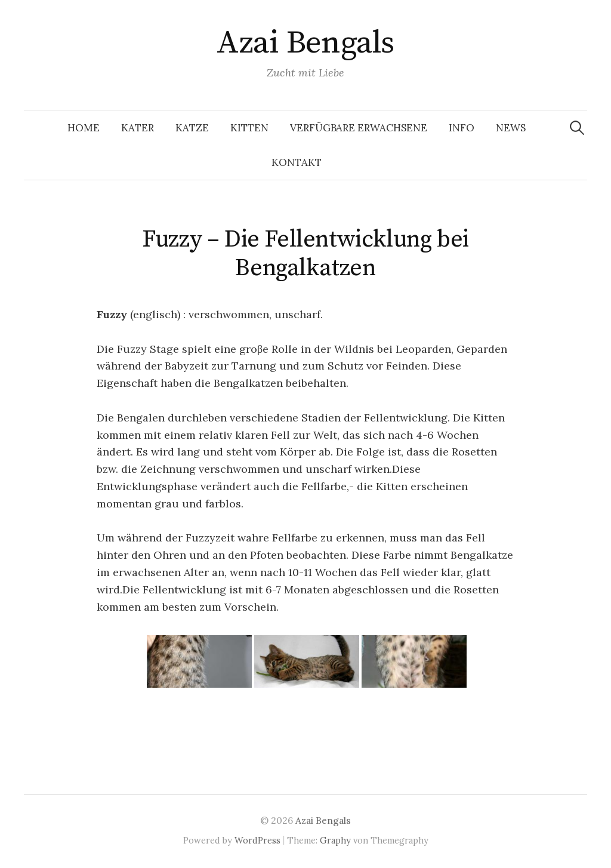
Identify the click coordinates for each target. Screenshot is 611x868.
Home (84, 128)
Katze (192, 128)
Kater (138, 128)
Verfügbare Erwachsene (359, 128)
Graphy (335, 840)
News (511, 128)
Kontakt (297, 162)
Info (462, 128)
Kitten (249, 128)
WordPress (257, 840)
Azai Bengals (305, 43)
